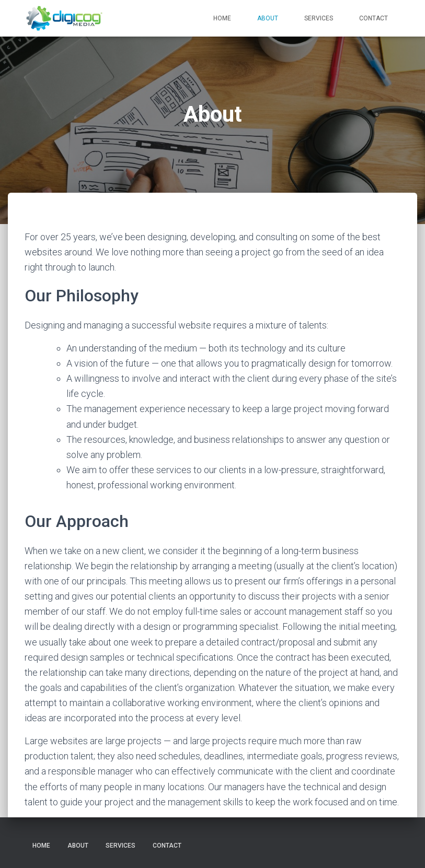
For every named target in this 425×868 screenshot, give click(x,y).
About (268, 18)
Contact (374, 18)
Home (222, 18)
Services (319, 18)
